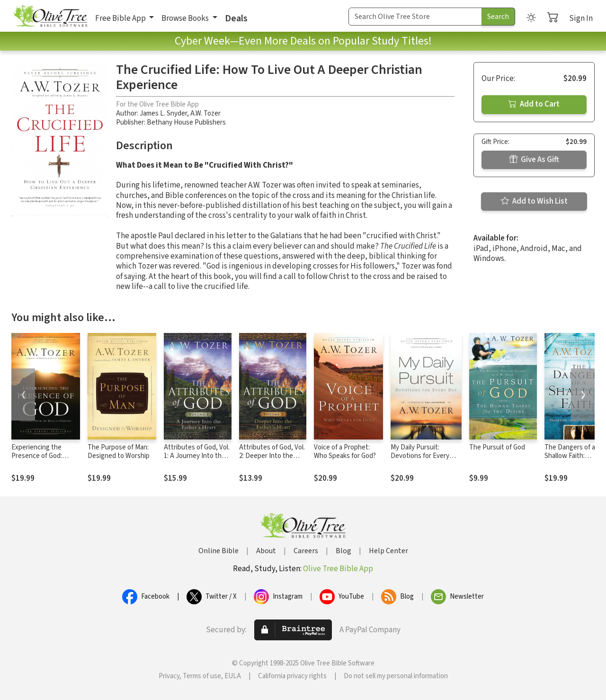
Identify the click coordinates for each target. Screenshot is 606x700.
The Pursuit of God (497, 447)
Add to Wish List (534, 201)
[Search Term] (415, 17)
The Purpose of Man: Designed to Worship (119, 452)
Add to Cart (534, 104)
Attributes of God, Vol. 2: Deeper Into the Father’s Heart (272, 456)
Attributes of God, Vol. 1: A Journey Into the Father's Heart (197, 456)
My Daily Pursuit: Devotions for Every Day (420, 456)
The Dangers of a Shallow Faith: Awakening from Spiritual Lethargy (571, 461)
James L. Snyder (163, 113)
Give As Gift (534, 160)
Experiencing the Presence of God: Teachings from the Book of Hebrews (40, 461)
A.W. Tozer (205, 113)
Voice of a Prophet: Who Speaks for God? (345, 452)
